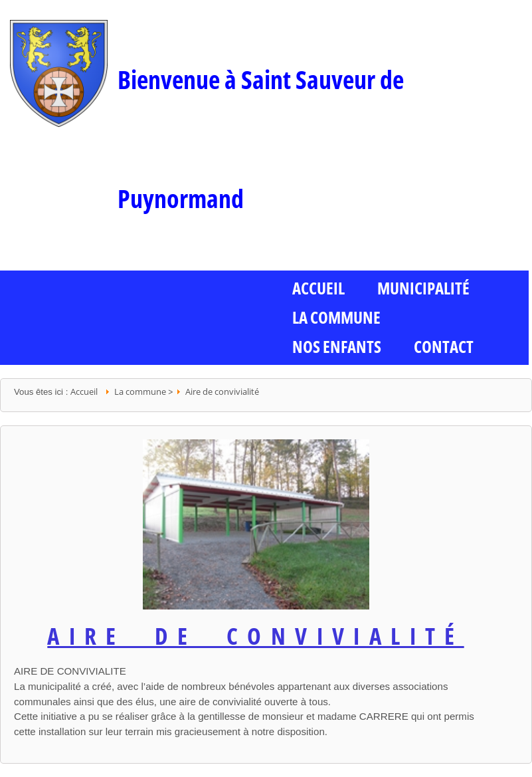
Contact (444, 346)
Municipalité (423, 288)
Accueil (84, 391)
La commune (336, 317)
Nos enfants (337, 346)
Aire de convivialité (222, 391)
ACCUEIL (318, 288)
